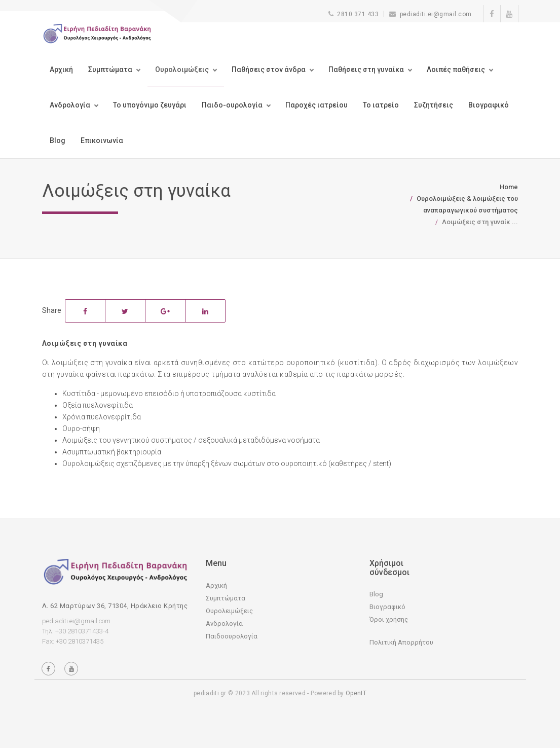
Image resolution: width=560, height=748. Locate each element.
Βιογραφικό (489, 105)
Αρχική (61, 69)
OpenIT (356, 693)
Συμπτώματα (110, 69)
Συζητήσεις (434, 105)
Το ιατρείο (381, 105)
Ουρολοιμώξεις (182, 69)
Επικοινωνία (102, 140)
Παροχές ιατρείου (316, 105)
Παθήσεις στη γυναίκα (366, 69)
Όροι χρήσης (389, 619)
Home (509, 187)
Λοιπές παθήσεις (456, 69)
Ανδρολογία (70, 105)
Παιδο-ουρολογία (232, 105)
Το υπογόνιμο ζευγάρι (150, 105)
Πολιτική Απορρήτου (401, 642)
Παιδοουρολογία (232, 636)
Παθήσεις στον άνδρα (269, 69)
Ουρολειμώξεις (229, 611)
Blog (58, 140)
